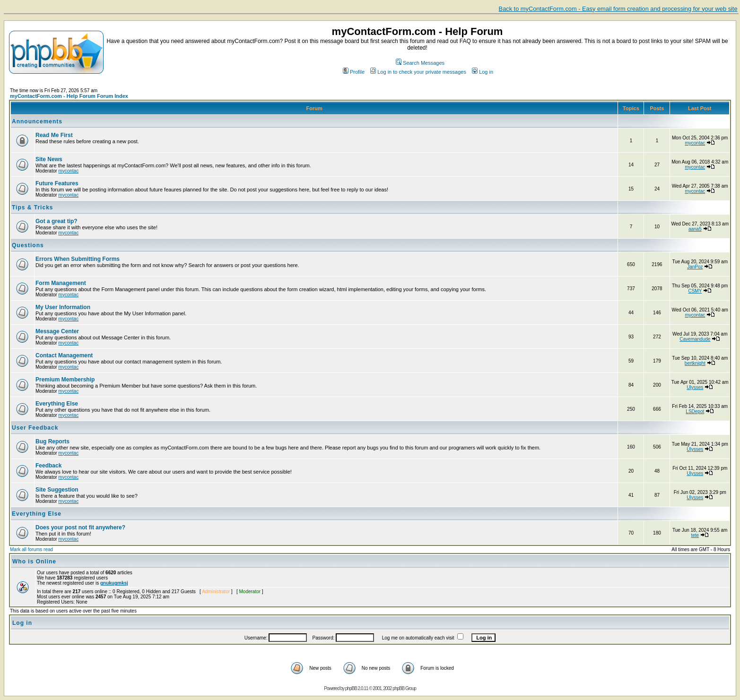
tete (695, 535)
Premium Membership (65, 380)
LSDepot (695, 411)
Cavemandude (695, 339)
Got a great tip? (57, 221)
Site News (49, 159)
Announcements (37, 121)
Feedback (48, 466)
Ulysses (695, 387)
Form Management (61, 283)
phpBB (351, 688)
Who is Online (34, 562)
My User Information (63, 307)
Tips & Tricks (32, 207)
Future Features (57, 183)
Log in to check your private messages (418, 72)
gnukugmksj (114, 583)
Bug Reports (52, 441)
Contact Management (64, 355)
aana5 (695, 229)
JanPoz (695, 267)
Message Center (57, 331)
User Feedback (35, 428)
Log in (483, 72)
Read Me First (54, 135)
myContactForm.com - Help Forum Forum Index (69, 96)
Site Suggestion (57, 490)
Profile (354, 72)
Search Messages (420, 63)
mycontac (695, 143)
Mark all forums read (31, 549)
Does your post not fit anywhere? (80, 527)
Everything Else (57, 404)
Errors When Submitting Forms (78, 259)
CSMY (695, 291)
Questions (28, 245)
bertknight (695, 363)
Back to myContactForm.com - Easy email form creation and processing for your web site (618, 9)
